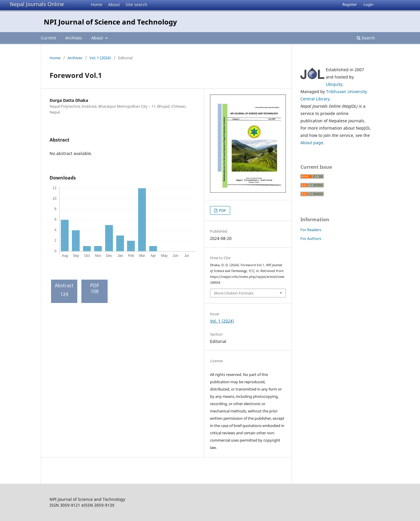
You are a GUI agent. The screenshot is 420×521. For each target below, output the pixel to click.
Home (97, 5)
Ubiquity (334, 84)
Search (366, 38)
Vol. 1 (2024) (100, 58)
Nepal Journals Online (37, 4)
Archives (74, 38)
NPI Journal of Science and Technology (110, 22)
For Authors (311, 238)
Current (48, 38)
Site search (136, 5)
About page (312, 143)
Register (350, 4)
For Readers (311, 230)
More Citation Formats (234, 293)
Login (368, 4)
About (114, 5)
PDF (222, 210)
